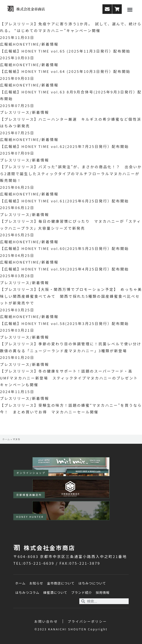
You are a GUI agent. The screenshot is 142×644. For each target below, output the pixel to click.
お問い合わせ (46, 621)
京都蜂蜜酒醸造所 (29, 495)
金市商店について (61, 583)
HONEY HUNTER (30, 517)
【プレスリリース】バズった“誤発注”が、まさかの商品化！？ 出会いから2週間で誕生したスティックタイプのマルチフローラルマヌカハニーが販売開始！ (71, 173)
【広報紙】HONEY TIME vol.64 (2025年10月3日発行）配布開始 (65, 71)
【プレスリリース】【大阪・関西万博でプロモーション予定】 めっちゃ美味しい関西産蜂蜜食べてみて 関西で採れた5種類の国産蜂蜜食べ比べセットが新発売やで (71, 296)
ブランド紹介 (82, 592)
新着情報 (50, 44)
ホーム (6, 439)
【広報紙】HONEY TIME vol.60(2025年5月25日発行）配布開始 (64, 248)
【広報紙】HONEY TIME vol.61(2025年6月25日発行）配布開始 (64, 201)
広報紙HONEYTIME (20, 44)
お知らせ (36, 583)
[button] (130, 10)
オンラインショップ (31, 473)
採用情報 (103, 592)
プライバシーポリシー (87, 621)
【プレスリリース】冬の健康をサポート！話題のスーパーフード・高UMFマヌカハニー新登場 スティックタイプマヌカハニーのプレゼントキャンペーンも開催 (69, 378)
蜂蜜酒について (55, 592)
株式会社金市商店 (31, 9)
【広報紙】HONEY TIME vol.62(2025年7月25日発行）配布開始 (64, 146)
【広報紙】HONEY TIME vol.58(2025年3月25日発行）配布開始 (64, 323)
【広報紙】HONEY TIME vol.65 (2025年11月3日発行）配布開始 (65, 51)
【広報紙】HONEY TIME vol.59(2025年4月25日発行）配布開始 (64, 269)
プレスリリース (15, 112)
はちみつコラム (27, 592)
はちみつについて (92, 583)
